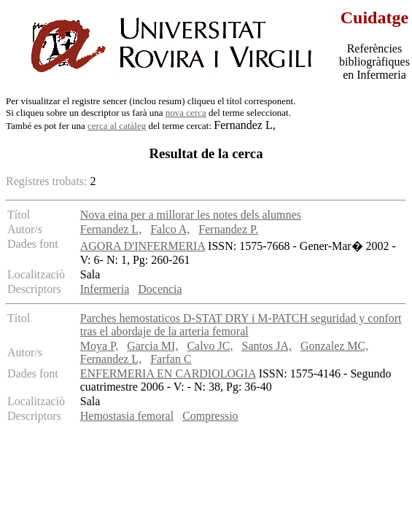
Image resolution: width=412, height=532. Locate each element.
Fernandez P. (228, 229)
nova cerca (186, 113)
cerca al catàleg (117, 126)
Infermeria (105, 289)
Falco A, (170, 229)
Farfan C (171, 359)
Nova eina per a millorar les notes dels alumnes (191, 215)
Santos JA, (267, 346)
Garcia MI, (152, 346)
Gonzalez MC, (334, 346)
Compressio (210, 416)
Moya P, (99, 346)
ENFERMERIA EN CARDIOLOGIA (168, 373)
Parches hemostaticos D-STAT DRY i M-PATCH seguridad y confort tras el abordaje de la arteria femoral (241, 325)
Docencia (160, 289)
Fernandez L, (111, 229)
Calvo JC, (210, 346)
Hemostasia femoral (127, 416)
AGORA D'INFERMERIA (143, 246)
